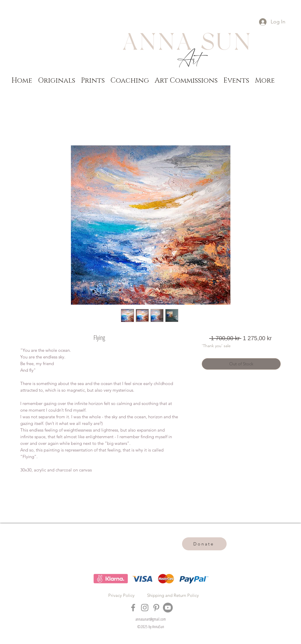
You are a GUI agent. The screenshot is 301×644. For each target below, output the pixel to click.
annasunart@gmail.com (151, 619)
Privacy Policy (121, 595)
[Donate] (204, 544)
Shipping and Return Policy (173, 595)
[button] (57, 80)
